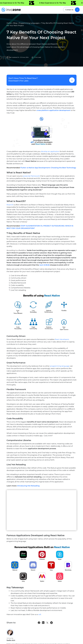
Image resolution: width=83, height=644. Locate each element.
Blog (15, 23)
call (40, 614)
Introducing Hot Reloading (28, 486)
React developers (62, 339)
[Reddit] (51, 623)
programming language (60, 366)
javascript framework (31, 176)
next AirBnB (44, 265)
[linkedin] (43, 623)
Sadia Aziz (11, 640)
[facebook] (39, 623)
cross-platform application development (54, 110)
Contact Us (69, 10)
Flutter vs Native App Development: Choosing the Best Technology (48, 168)
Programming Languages (29, 23)
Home (9, 23)
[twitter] (47, 623)
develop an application (50, 151)
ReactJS (10, 205)
